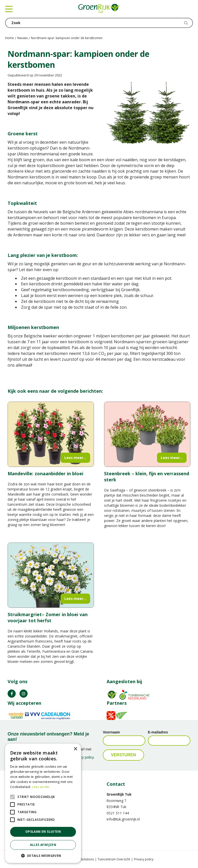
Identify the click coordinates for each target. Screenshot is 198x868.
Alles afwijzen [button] (43, 845)
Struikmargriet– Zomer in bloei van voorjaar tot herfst (48, 617)
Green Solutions (83, 859)
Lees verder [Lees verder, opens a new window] (41, 787)
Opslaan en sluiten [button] (43, 832)
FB (12, 694)
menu (9, 9)
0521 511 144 (118, 813)
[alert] (43, 803)
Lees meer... (75, 458)
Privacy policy (144, 859)
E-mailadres (158, 732)
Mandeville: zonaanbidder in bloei (45, 473)
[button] (43, 855)
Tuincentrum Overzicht (114, 859)
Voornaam (111, 732)
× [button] (75, 749)
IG (24, 694)
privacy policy (83, 757)
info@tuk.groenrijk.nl (123, 819)
